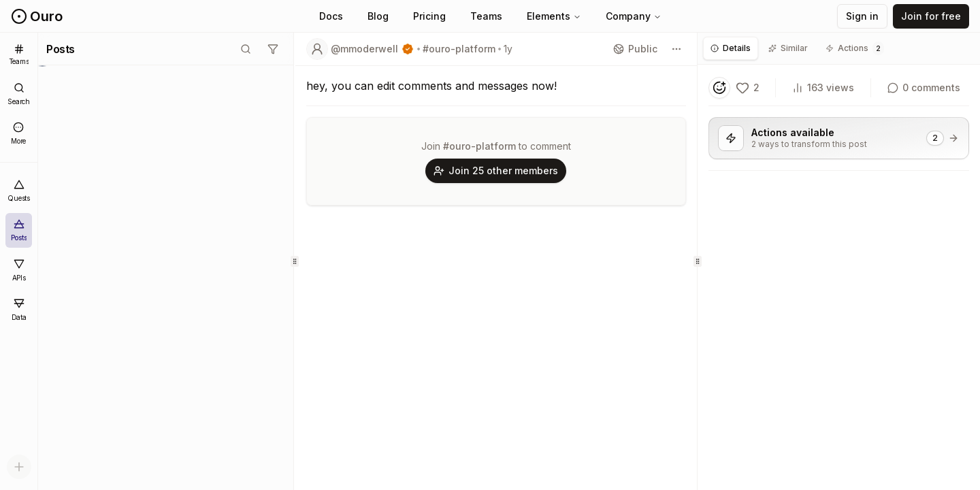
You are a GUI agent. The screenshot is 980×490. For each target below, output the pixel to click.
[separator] (294, 261)
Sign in (862, 16)
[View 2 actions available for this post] (839, 138)
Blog (378, 16)
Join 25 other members (496, 170)
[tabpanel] (839, 135)
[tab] (731, 48)
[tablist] (839, 49)
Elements (554, 16)
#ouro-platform (459, 49)
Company (634, 16)
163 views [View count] (823, 87)
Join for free (931, 16)
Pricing (429, 16)
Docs (331, 16)
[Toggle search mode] (246, 49)
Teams (486, 16)
